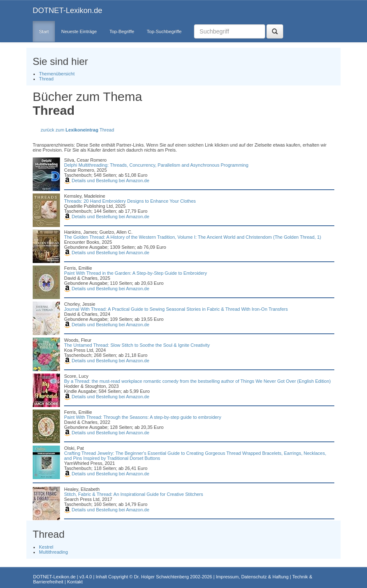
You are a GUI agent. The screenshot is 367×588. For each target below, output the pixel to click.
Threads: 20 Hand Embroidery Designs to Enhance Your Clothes (130, 201)
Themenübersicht (57, 74)
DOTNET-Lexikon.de (67, 10)
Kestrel (46, 547)
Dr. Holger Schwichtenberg (162, 577)
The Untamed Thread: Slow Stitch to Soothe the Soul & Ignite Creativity (137, 345)
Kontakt (75, 582)
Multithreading (53, 552)
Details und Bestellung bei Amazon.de (107, 181)
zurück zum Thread (77, 130)
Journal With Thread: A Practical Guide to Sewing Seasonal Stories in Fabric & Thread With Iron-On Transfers (176, 309)
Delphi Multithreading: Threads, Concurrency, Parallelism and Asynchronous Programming (156, 165)
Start (44, 31)
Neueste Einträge (79, 31)
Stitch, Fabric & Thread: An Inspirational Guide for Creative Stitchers (134, 494)
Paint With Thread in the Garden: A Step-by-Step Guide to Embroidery (136, 273)
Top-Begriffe (122, 31)
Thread (46, 79)
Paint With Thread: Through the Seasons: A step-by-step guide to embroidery (143, 417)
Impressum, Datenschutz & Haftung (252, 577)
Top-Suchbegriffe (164, 31)
